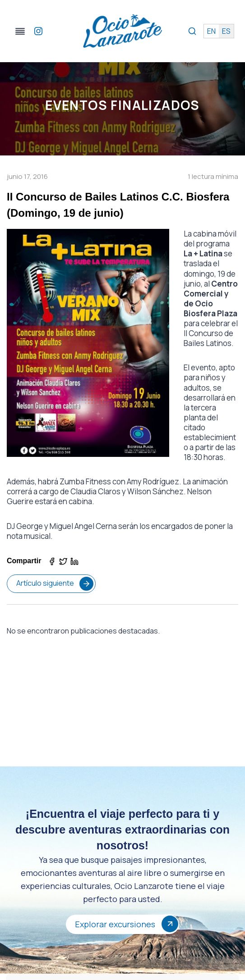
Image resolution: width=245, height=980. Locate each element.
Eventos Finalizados (122, 105)
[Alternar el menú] (20, 31)
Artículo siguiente (55, 584)
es (226, 31)
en (211, 31)
